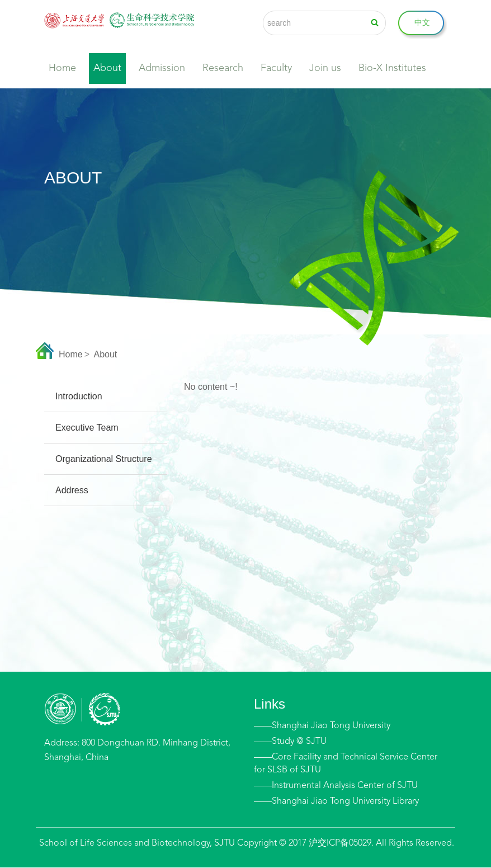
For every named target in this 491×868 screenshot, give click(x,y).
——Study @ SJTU (290, 742)
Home (62, 68)
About (107, 68)
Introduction (79, 396)
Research (223, 68)
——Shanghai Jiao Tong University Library (336, 801)
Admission (162, 68)
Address (72, 490)
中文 (422, 23)
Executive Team (87, 428)
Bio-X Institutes (392, 68)
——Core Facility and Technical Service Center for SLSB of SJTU (346, 764)
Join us (325, 68)
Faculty (276, 68)
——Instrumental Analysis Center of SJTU (336, 786)
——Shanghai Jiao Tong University (322, 726)
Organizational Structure (104, 459)
